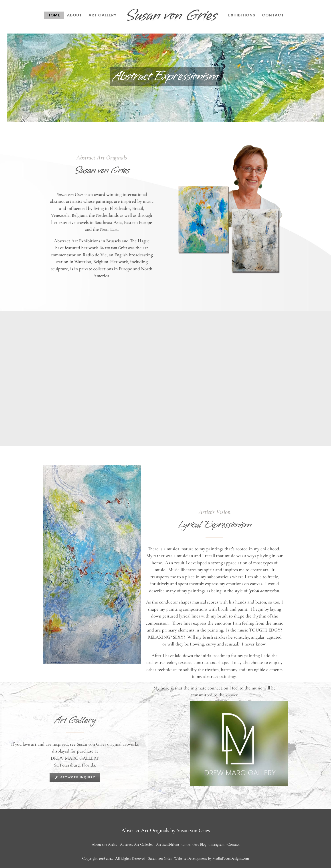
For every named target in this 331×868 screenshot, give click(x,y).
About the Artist (104, 844)
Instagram (217, 844)
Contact (233, 844)
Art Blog (200, 844)
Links (187, 844)
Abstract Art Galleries (136, 844)
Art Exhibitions (168, 844)
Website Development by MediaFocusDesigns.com (212, 858)
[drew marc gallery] (239, 703)
